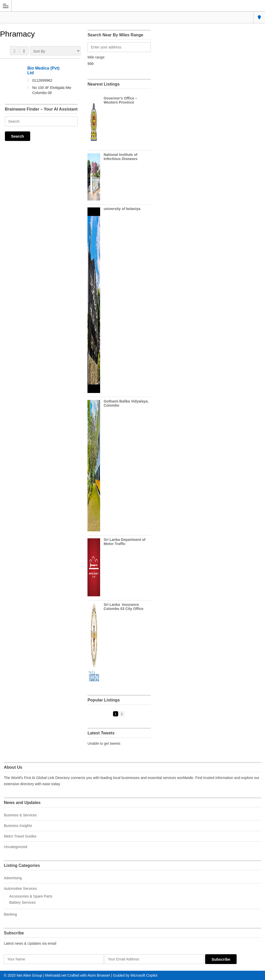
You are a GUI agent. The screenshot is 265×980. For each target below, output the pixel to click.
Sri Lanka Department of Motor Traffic (125, 542)
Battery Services (22, 902)
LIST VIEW (24, 51)
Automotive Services (20, 889)
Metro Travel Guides (20, 836)
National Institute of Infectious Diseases (121, 157)
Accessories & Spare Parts (31, 896)
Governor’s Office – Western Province (121, 100)
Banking (10, 914)
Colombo (259, 17)
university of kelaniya (122, 209)
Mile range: (96, 57)
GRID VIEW (15, 51)
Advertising (13, 878)
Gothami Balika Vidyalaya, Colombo (126, 403)
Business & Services (20, 815)
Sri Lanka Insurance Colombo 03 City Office (124, 607)
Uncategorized (15, 847)
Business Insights (18, 826)
